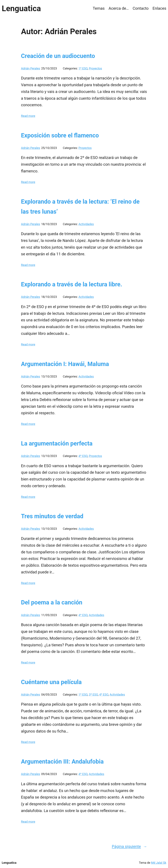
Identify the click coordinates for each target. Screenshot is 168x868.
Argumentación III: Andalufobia (62, 762)
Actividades (86, 224)
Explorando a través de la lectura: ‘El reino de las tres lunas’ (80, 207)
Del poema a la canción (52, 602)
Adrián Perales (31, 68)
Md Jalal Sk (159, 863)
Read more (28, 116)
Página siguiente (129, 847)
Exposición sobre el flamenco (60, 135)
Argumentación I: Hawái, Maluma (65, 364)
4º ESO (83, 456)
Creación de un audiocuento (58, 56)
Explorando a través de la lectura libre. (72, 284)
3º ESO (93, 695)
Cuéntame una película (51, 682)
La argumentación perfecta (57, 444)
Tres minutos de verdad (52, 516)
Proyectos (95, 68)
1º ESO (83, 68)
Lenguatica (21, 8)
